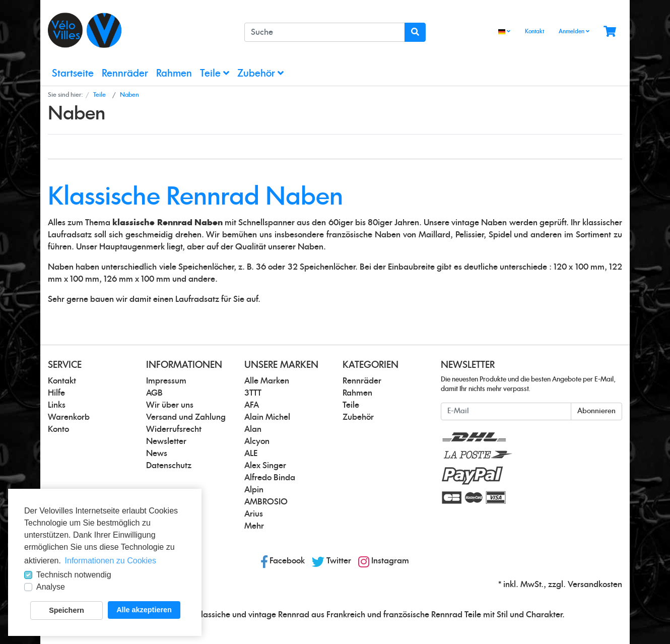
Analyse (51, 587)
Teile (215, 73)
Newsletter (166, 441)
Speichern (66, 610)
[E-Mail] (506, 411)
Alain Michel (267, 417)
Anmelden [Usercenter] (574, 31)
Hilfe (56, 393)
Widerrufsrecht (174, 429)
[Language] (504, 32)
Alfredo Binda (270, 478)
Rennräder (125, 74)
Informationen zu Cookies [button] (111, 561)
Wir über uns (170, 405)
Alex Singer (265, 466)
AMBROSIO (266, 502)
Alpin (254, 490)
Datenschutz (169, 466)
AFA (252, 405)
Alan (253, 429)
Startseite (73, 74)
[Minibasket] (610, 32)
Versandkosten (595, 585)
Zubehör (260, 73)
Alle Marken (267, 381)
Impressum (166, 381)
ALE (251, 454)
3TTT (253, 393)
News (157, 454)
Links (57, 405)
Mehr (254, 526)
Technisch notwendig (74, 575)
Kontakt (534, 31)
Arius (254, 514)
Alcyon (257, 441)
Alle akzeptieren (144, 610)
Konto (58, 429)
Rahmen (174, 74)
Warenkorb (69, 417)
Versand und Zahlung (186, 417)
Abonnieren (596, 411)
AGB (154, 393)
